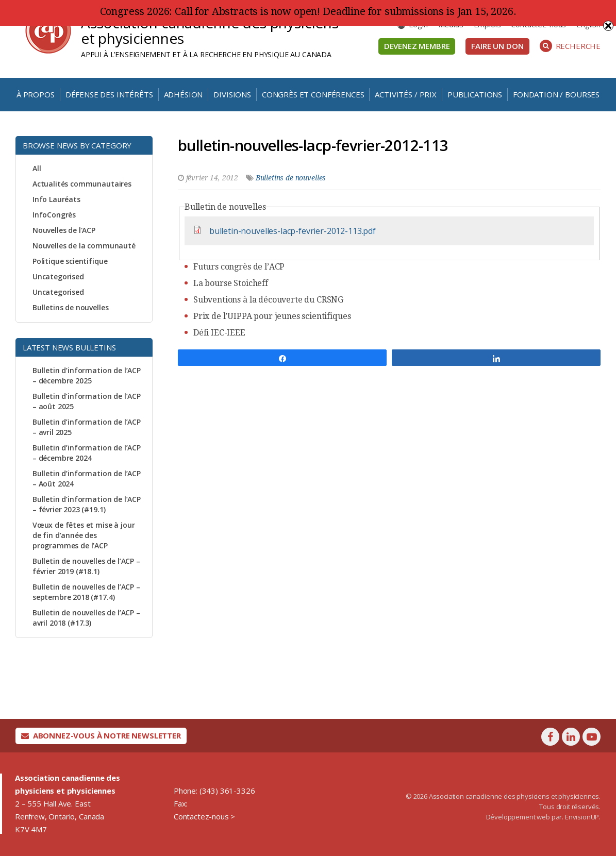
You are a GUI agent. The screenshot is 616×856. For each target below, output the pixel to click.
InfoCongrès (54, 215)
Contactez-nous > (204, 816)
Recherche (570, 46)
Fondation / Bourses (556, 94)
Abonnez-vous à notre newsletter (101, 735)
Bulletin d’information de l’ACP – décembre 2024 (87, 453)
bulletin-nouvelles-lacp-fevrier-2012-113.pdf (293, 231)
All (37, 168)
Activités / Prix (405, 94)
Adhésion (184, 94)
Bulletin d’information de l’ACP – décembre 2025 (87, 375)
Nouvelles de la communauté (84, 246)
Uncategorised (58, 276)
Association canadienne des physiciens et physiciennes (210, 30)
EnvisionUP (582, 817)
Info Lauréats (56, 199)
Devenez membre (417, 46)
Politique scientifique (70, 261)
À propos (36, 94)
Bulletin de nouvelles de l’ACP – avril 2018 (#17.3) (86, 618)
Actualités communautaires (82, 184)
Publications (475, 94)
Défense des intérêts (109, 94)
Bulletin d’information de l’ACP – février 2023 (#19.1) (87, 504)
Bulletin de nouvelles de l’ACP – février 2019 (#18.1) (86, 566)
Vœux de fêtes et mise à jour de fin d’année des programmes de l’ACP (84, 535)
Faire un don (497, 46)
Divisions (232, 94)
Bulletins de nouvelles (70, 307)
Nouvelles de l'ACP (64, 230)
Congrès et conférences (313, 94)
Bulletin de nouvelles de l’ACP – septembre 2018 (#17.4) (86, 592)
